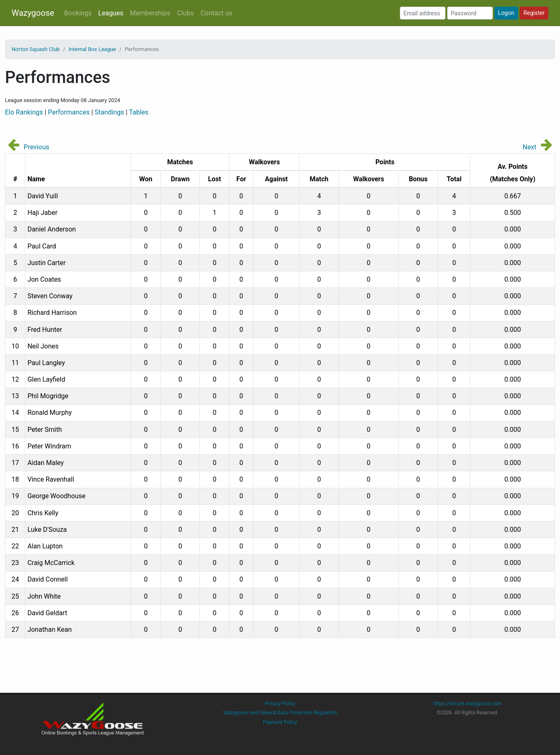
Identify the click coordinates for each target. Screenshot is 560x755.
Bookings (78, 13)
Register (534, 13)
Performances (69, 112)
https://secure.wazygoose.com (468, 704)
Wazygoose (33, 13)
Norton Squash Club (36, 49)
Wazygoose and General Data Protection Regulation (280, 713)
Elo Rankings (24, 112)
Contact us (216, 13)
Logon (506, 13)
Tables (139, 112)
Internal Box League (92, 49)
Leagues (111, 13)
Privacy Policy (280, 704)
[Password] (470, 13)
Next (530, 147)
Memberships (150, 13)
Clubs (185, 13)
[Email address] (423, 13)
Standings (109, 112)
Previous (37, 147)
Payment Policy (280, 722)
